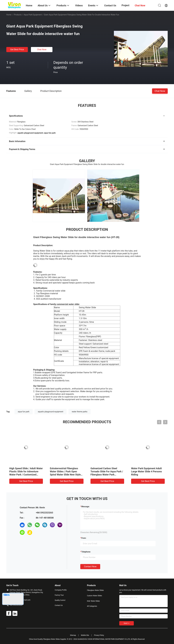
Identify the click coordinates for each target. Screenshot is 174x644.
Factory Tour (59, 595)
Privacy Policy (99, 635)
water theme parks (80, 412)
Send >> (127, 623)
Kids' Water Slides (93, 601)
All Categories (92, 606)
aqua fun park (24, 412)
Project (125, 5)
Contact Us (59, 605)
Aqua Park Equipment (33, 15)
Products (18, 15)
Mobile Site (85, 635)
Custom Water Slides (94, 596)
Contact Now (90, 567)
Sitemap (73, 635)
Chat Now (42, 49)
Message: (85, 507)
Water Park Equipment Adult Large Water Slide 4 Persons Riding (147, 471)
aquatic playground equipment (51, 412)
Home (9, 15)
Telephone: (86, 552)
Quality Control (60, 600)
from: (84, 538)
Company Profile (61, 590)
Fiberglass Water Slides (95, 590)
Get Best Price (17, 49)
